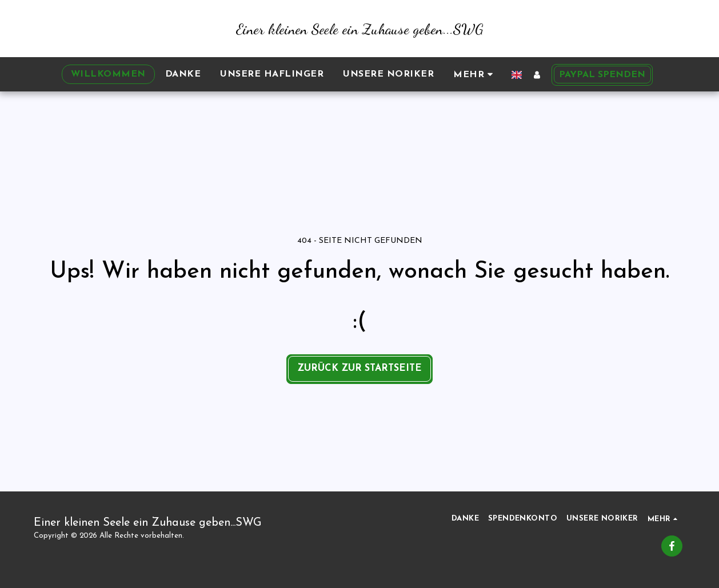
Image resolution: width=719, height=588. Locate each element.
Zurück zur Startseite (359, 369)
